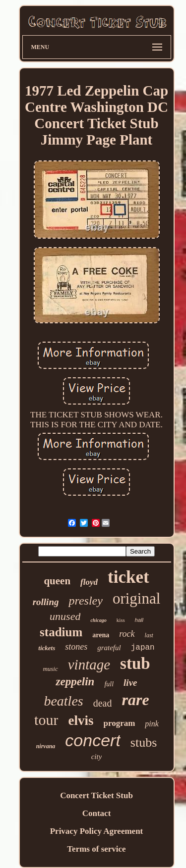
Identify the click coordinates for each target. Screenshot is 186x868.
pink (152, 724)
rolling (46, 602)
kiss (121, 620)
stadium (61, 632)
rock (127, 634)
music (50, 669)
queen (57, 581)
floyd (89, 582)
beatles (63, 701)
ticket (128, 577)
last (149, 635)
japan (143, 648)
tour (46, 720)
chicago (98, 620)
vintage (89, 664)
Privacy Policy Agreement (97, 831)
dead (103, 703)
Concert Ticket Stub (96, 795)
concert (93, 740)
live (130, 683)
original (136, 598)
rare (135, 700)
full (109, 684)
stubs (144, 742)
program (119, 723)
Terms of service (96, 849)
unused (65, 616)
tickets (47, 648)
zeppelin (75, 682)
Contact (97, 813)
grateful (109, 648)
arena (101, 635)
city (97, 757)
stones (76, 647)
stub (135, 664)
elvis (81, 720)
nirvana (46, 746)
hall (139, 620)
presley (85, 601)
